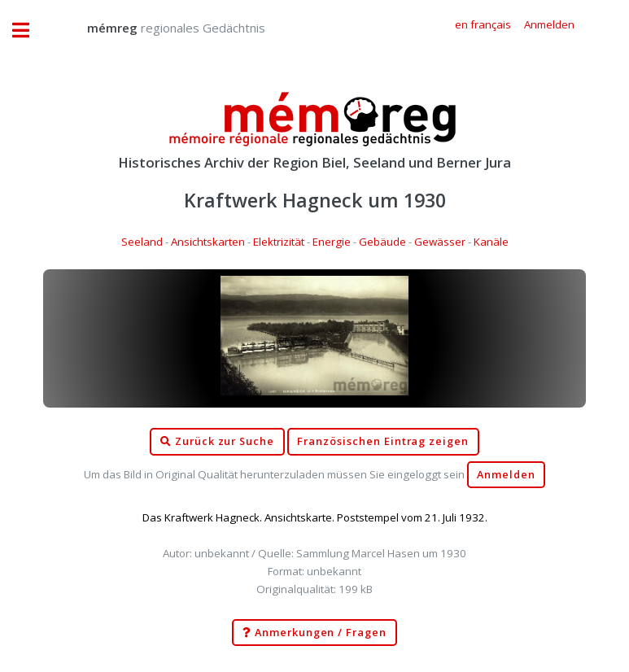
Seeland (142, 242)
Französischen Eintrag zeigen (383, 441)
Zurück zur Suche (217, 442)
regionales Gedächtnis (160, 28)
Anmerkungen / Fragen (314, 633)
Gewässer (440, 242)
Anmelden (506, 475)
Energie (332, 242)
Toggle (29, 31)
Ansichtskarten (208, 242)
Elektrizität (279, 242)
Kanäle (491, 242)
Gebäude (382, 242)
